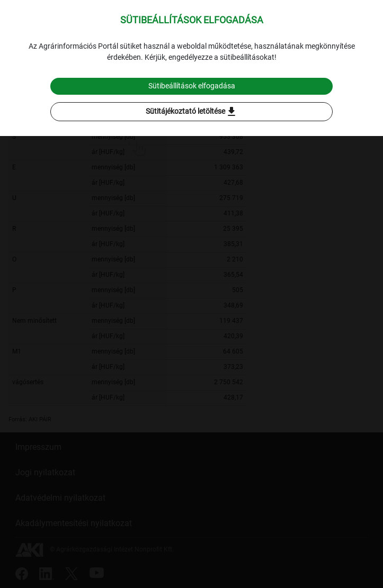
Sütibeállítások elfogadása (192, 86)
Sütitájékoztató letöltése (192, 112)
